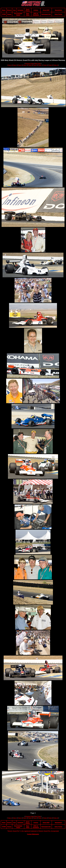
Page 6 (35, 65)
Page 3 (20, 65)
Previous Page (30, 63)
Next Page (38, 63)
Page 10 (56, 65)
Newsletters (58, 10)
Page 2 (15, 65)
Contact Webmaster (33, 834)
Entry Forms (58, 14)
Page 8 (45, 65)
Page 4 (25, 65)
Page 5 (30, 65)
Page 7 (40, 65)
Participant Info (46, 14)
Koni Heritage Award (18, 14)
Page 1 (10, 65)
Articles (36, 10)
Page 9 (50, 65)
